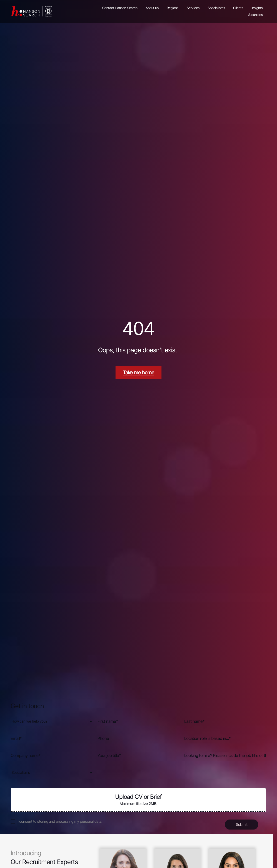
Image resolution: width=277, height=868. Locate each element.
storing (43, 821)
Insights (257, 8)
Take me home (139, 372)
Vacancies (255, 15)
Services (193, 8)
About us (152, 8)
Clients (238, 8)
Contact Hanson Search (120, 8)
